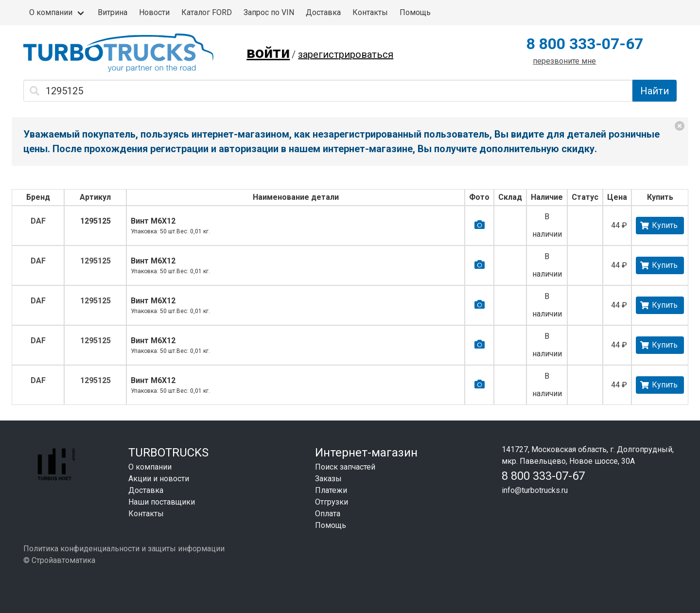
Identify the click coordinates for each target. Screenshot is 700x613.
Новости (154, 12)
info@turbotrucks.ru (535, 490)
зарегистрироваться (346, 54)
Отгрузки (332, 502)
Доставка (323, 12)
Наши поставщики (162, 502)
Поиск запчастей (345, 467)
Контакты (370, 12)
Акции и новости (159, 479)
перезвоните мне (564, 61)
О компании (51, 12)
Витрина (113, 12)
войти (268, 53)
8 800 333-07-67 (585, 44)
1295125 (96, 221)
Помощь (415, 12)
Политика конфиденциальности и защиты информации (124, 549)
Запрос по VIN (269, 12)
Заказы (328, 479)
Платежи (331, 490)
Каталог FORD (207, 12)
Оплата (328, 514)
